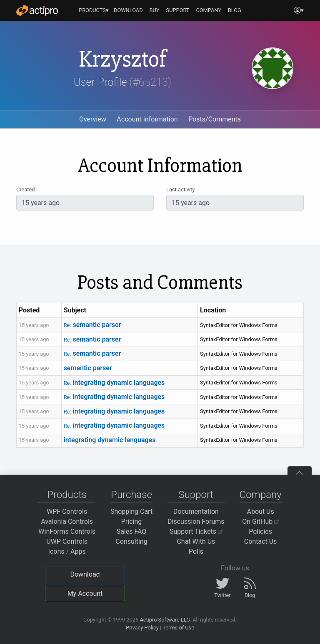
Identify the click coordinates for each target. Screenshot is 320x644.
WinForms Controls (67, 531)
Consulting (131, 541)
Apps (78, 551)
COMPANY (209, 10)
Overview (93, 119)
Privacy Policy (142, 628)
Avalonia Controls (67, 521)
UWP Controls (67, 541)
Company (261, 495)
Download (85, 574)
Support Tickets (196, 531)
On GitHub (260, 521)
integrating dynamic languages (114, 383)
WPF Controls (67, 511)
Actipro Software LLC (165, 620)
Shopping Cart (131, 511)
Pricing (132, 521)
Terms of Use (178, 628)
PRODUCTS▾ (94, 10)
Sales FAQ (132, 531)
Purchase (131, 495)
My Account (85, 593)
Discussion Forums (196, 521)
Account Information (147, 119)
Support (196, 495)
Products (67, 495)
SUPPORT (178, 10)
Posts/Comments (215, 119)
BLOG (235, 10)
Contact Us (261, 541)
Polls (196, 551)
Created (25, 189)
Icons (56, 551)
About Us (261, 511)
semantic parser (92, 325)
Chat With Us (196, 541)
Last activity (180, 189)
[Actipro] (37, 10)
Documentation (196, 511)
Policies (260, 531)
